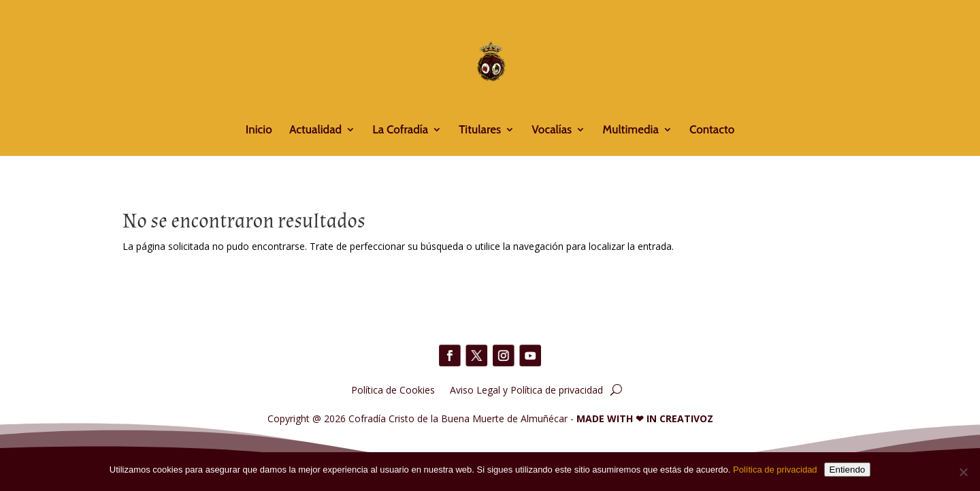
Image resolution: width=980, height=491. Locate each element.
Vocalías (552, 130)
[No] (963, 472)
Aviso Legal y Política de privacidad (526, 389)
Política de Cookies (393, 389)
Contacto (712, 130)
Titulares (480, 130)
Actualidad (315, 130)
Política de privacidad (775, 470)
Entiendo (848, 470)
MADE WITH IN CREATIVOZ (645, 418)
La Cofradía (400, 130)
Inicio (259, 130)
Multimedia (630, 130)
